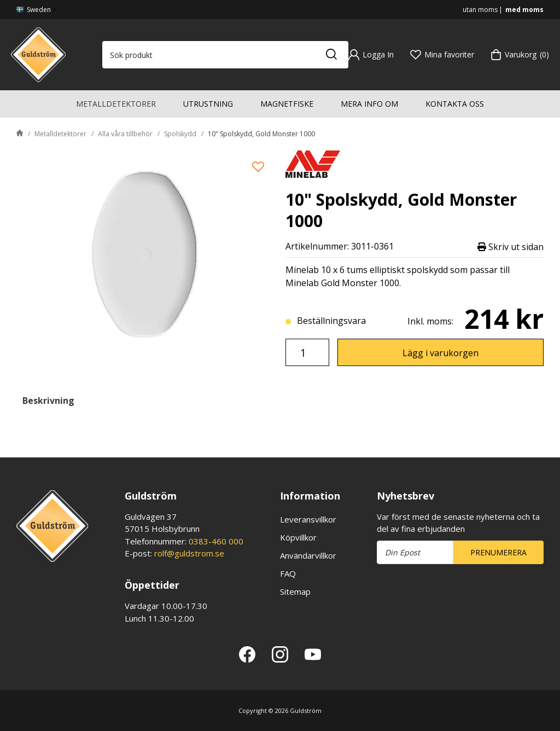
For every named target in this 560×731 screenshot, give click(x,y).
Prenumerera (498, 552)
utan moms (480, 10)
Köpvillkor (298, 537)
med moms (524, 10)
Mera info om (369, 104)
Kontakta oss (455, 104)
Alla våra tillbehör (125, 134)
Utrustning (208, 104)
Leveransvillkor (308, 519)
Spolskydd (180, 134)
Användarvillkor (308, 555)
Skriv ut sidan (511, 246)
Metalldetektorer (116, 104)
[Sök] (331, 55)
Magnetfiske (287, 104)
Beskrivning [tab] (48, 401)
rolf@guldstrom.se (189, 553)
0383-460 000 (216, 541)
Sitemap (295, 591)
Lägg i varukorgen (441, 353)
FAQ (288, 573)
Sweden (37, 10)
